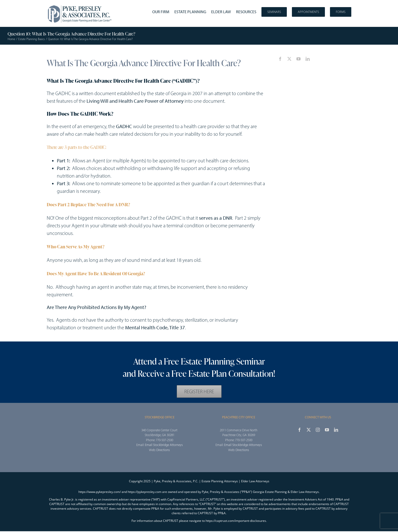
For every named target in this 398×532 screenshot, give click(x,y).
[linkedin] (308, 59)
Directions (163, 450)
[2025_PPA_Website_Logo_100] (80, 5)
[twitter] (289, 59)
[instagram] (318, 430)
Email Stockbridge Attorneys (164, 445)
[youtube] (298, 59)
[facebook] (280, 59)
